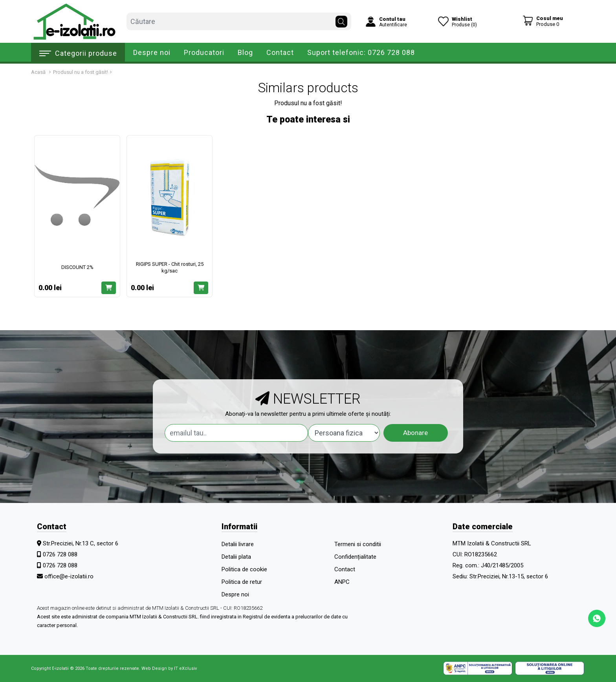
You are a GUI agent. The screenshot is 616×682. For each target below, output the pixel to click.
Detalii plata (236, 557)
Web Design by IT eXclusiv (169, 668)
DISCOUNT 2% (77, 267)
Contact (280, 52)
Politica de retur (242, 582)
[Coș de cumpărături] (543, 21)
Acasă (38, 72)
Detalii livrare (238, 544)
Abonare (415, 433)
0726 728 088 (60, 554)
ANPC (342, 582)
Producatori (204, 52)
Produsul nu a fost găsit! (81, 72)
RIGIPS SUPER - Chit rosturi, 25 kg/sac (170, 267)
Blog (245, 52)
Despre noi (152, 52)
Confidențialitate (355, 557)
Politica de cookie (244, 569)
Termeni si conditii (358, 544)
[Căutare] (341, 20)
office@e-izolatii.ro (69, 576)
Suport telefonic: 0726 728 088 (361, 52)
